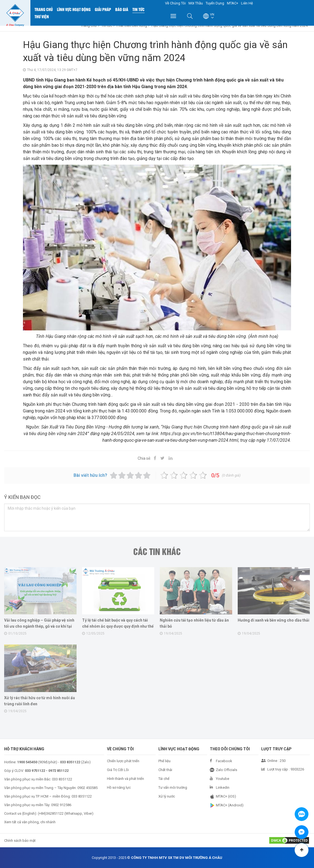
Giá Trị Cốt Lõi (118, 770)
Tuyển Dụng (215, 3)
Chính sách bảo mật (20, 841)
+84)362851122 (51, 813)
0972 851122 (58, 771)
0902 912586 (61, 805)
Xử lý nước (167, 796)
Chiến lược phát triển (123, 761)
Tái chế (164, 779)
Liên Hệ (247, 3)
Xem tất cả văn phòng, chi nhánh (30, 822)
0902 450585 (87, 788)
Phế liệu (164, 761)
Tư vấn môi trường (173, 787)
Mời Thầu (196, 3)
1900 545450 (27, 762)
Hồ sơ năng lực (119, 787)
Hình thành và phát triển (125, 779)
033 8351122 (62, 779)
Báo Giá (122, 9)
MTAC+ (233, 3)
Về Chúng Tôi (175, 3)
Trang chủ (44, 9)
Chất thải (165, 770)
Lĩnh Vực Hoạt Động (74, 9)
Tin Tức (138, 9)
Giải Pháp (103, 9)
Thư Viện (42, 16)
